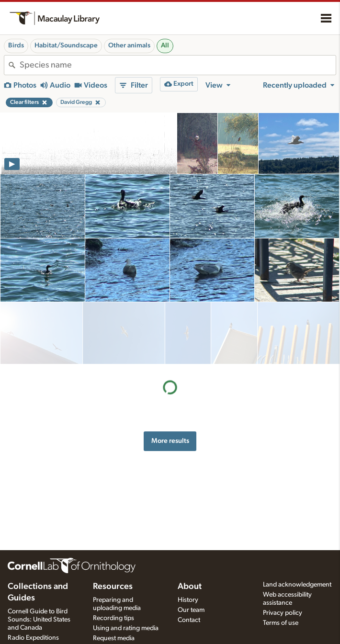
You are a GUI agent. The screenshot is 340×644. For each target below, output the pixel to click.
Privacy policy (283, 613)
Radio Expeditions (33, 638)
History (188, 600)
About (190, 587)
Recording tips (113, 618)
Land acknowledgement (297, 585)
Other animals (129, 45)
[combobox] (178, 65)
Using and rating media (126, 628)
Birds (16, 45)
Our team (191, 610)
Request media (114, 638)
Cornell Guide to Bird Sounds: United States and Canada (39, 620)
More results (170, 378)
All (165, 45)
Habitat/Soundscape (66, 45)
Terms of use (281, 623)
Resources (113, 587)
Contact (189, 620)
